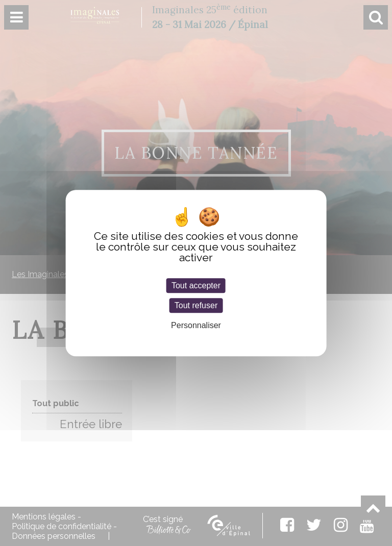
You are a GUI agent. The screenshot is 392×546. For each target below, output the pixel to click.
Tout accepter (196, 286)
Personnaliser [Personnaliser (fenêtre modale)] (196, 326)
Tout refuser (196, 305)
